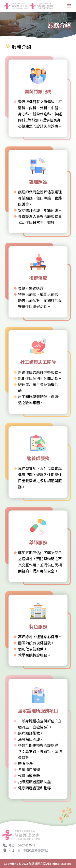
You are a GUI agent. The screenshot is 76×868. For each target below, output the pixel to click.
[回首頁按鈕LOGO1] (16, 6)
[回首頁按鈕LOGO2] (42, 6)
